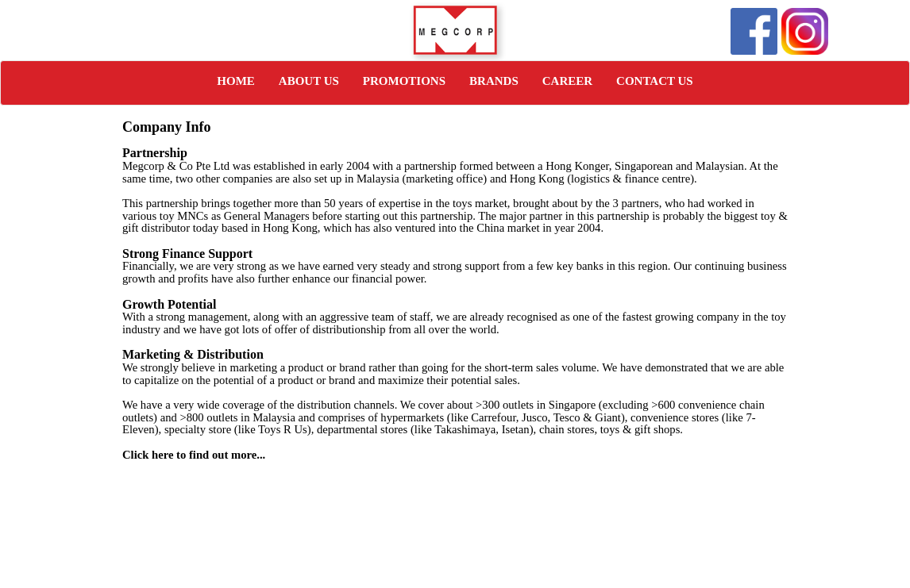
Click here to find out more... (194, 455)
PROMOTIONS (404, 81)
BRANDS (494, 81)
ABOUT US (309, 81)
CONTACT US (655, 81)
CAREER (567, 81)
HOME (236, 81)
